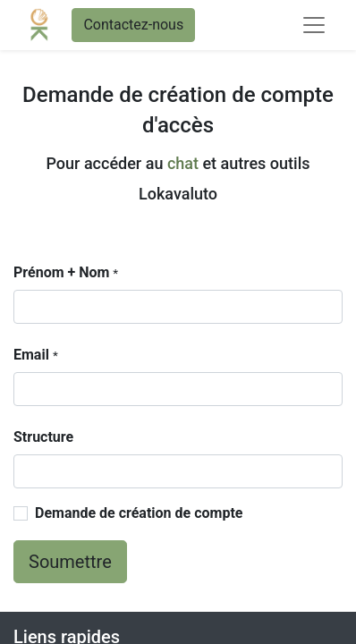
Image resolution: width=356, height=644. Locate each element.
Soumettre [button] (70, 562)
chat (183, 163)
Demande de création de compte (139, 513)
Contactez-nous (133, 25)
